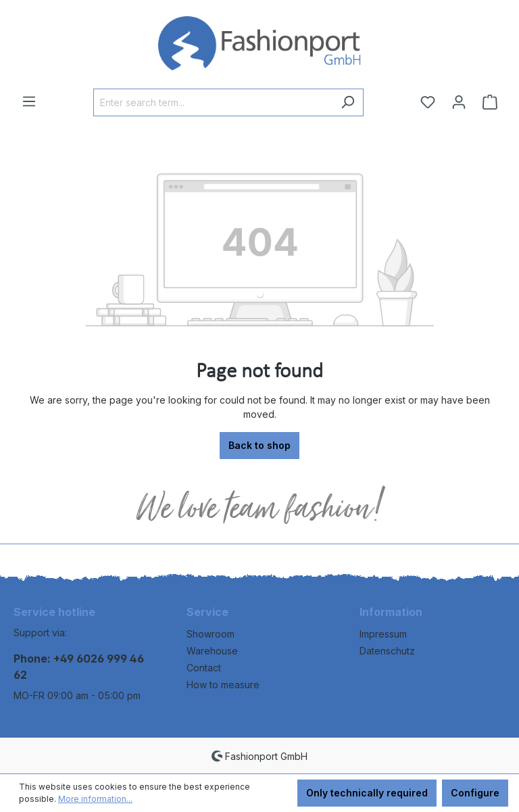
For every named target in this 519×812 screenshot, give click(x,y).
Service (207, 612)
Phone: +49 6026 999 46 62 (79, 667)
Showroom (211, 634)
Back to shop (259, 445)
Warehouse (212, 651)
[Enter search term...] (213, 102)
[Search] (348, 102)
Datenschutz (387, 651)
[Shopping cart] (490, 102)
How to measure (223, 685)
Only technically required (367, 793)
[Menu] (29, 101)
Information (391, 612)
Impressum (383, 634)
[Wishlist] (428, 102)
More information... (95, 799)
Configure (475, 793)
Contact (204, 668)
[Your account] (459, 102)
